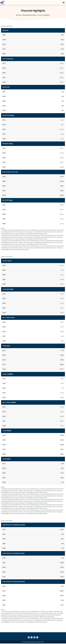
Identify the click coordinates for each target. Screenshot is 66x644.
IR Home (19, 16)
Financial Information (30, 16)
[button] (64, 2)
